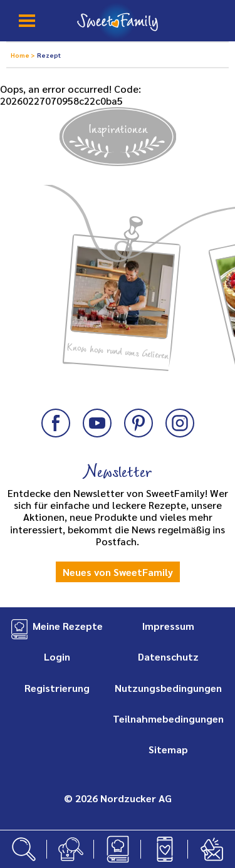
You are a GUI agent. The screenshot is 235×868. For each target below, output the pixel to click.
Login (57, 656)
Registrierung (57, 688)
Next (212, 261)
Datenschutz (168, 656)
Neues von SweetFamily (118, 572)
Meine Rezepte (68, 626)
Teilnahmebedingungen (168, 719)
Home (21, 55)
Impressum (168, 626)
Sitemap (168, 749)
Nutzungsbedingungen (168, 688)
